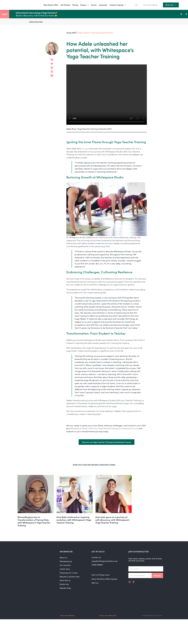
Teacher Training (118, 5)
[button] (186, 14)
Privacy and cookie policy (108, 616)
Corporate (103, 5)
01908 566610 (97, 565)
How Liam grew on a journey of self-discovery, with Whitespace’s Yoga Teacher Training (112, 520)
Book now (171, 5)
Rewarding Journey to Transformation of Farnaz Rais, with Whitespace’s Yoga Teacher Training (34, 521)
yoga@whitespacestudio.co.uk (104, 561)
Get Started (65, 5)
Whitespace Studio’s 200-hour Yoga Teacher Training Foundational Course (104, 428)
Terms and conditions (67, 616)
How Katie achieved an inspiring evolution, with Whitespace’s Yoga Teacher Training (74, 520)
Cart (136, 5)
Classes (85, 5)
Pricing (75, 5)
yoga (86, 148)
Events (94, 5)
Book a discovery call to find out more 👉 (37, 14)
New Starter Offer (51, 5)
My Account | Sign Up (150, 5)
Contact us (96, 557)
